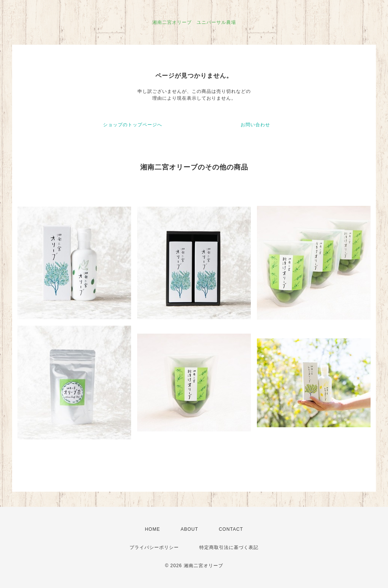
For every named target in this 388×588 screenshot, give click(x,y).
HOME (152, 529)
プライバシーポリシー (154, 547)
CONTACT (231, 529)
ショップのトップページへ (133, 125)
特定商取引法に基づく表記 (229, 547)
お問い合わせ (255, 125)
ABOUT (189, 529)
